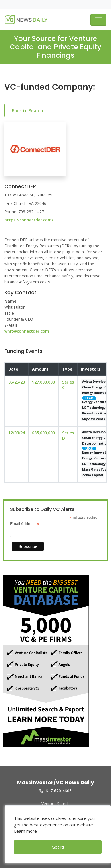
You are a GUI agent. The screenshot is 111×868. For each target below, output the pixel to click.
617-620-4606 (55, 791)
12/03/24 (17, 433)
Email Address (25, 524)
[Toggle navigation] (98, 20)
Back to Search (27, 110)
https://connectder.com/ (29, 220)
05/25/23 (17, 382)
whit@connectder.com (27, 331)
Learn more (25, 831)
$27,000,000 (43, 382)
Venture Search (55, 804)
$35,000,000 (43, 433)
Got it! (58, 847)
